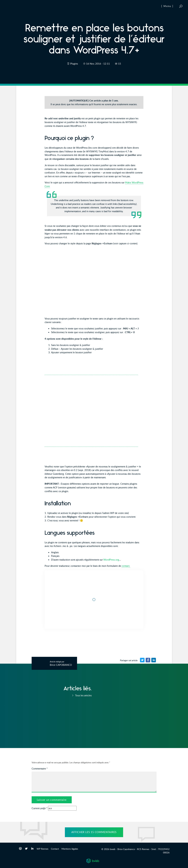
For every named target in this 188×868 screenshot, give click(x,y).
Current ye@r (39, 808)
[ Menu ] (167, 6)
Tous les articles (82, 695)
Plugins (74, 64)
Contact (55, 849)
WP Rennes (42, 849)
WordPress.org (111, 560)
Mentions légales (70, 849)
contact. (126, 566)
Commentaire (40, 769)
